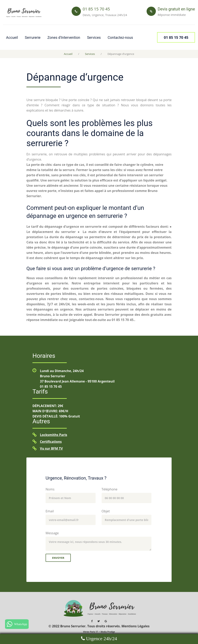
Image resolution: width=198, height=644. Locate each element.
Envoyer (58, 558)
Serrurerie (33, 37)
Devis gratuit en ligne (176, 9)
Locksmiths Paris (54, 435)
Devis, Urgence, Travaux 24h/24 (105, 15)
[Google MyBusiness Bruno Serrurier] (106, 621)
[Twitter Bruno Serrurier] (99, 621)
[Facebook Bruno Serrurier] (92, 621)
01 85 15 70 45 (51, 387)
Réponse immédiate (172, 15)
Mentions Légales (135, 626)
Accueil (12, 37)
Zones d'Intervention (64, 37)
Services (94, 37)
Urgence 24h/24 (101, 638)
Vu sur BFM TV (51, 448)
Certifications (51, 442)
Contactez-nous (120, 37)
